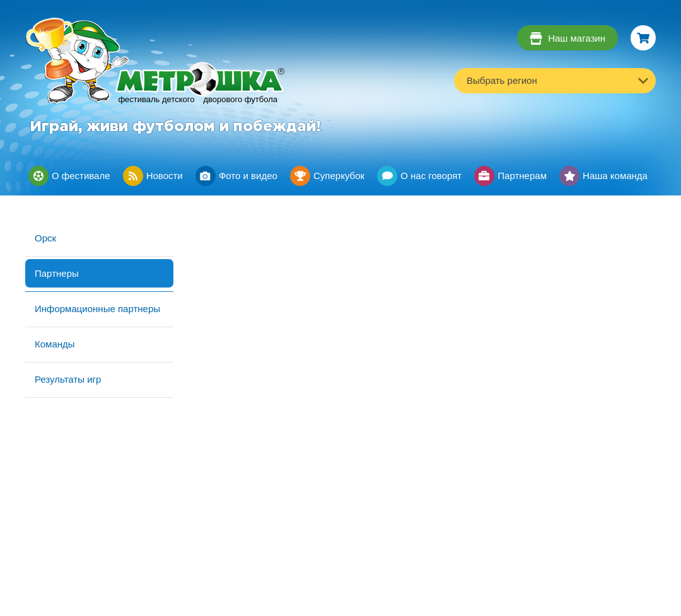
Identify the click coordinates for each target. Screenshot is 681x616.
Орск (45, 238)
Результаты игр (68, 379)
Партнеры (57, 273)
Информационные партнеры (97, 309)
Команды (55, 344)
